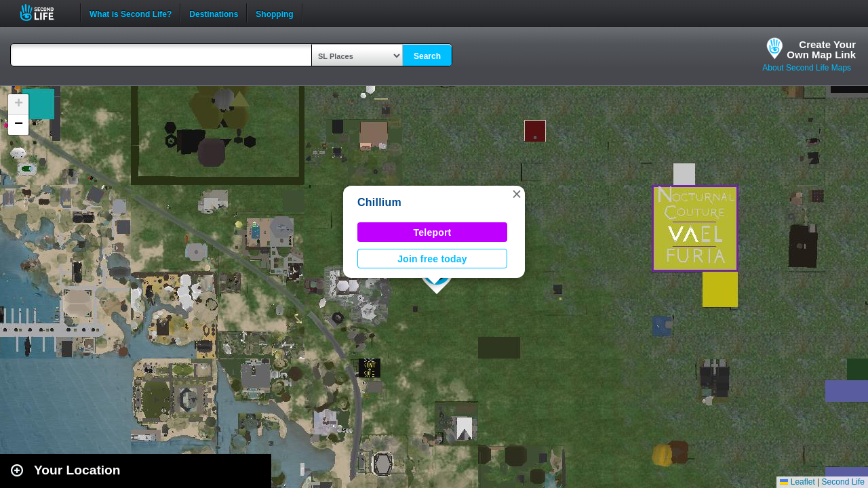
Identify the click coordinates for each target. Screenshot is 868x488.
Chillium (379, 202)
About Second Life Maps (807, 68)
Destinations (214, 13)
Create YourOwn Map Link (821, 49)
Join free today (432, 259)
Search (427, 56)
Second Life (44, 13)
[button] (517, 194)
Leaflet (797, 482)
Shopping (274, 13)
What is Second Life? (131, 13)
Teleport (433, 232)
